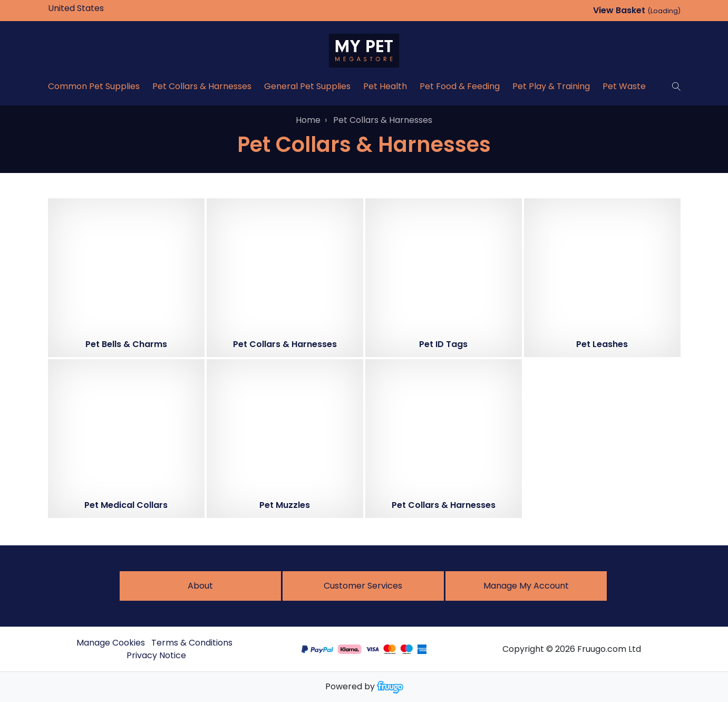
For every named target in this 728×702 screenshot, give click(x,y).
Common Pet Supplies (94, 86)
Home (308, 120)
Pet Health (385, 86)
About (200, 586)
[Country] (92, 8)
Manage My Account (526, 586)
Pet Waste (624, 86)
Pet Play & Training (551, 86)
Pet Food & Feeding (460, 86)
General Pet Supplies (307, 86)
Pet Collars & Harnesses (202, 86)
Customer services (363, 586)
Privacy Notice (156, 655)
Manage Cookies (111, 643)
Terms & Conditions (192, 643)
